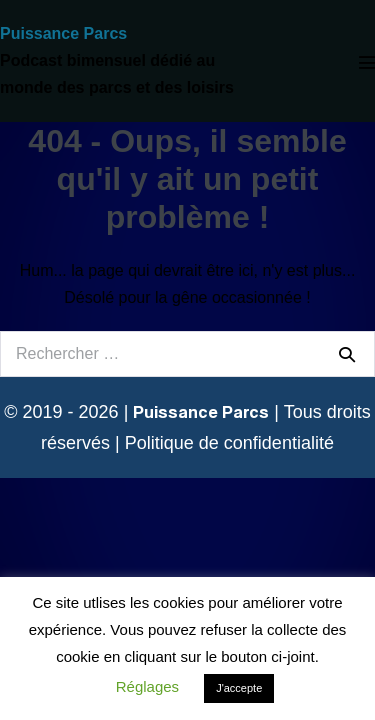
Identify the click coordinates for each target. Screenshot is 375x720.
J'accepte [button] (239, 688)
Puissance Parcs (63, 33)
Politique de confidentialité (229, 443)
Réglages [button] (147, 686)
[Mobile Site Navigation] (367, 62)
